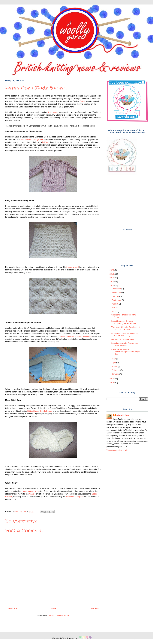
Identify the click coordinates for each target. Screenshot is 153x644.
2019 (112, 274)
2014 (112, 383)
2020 (112, 270)
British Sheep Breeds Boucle (40, 411)
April (114, 363)
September (117, 300)
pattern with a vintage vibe (32, 140)
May (114, 359)
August (115, 304)
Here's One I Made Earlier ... (124, 339)
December (117, 289)
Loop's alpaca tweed (30, 491)
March (115, 366)
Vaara (32, 494)
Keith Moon (53, 112)
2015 (112, 379)
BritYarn (46, 142)
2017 (112, 281)
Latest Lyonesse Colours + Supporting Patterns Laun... (124, 322)
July (114, 308)
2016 (112, 285)
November (117, 292)
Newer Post (13, 608)
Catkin (82, 101)
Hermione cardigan (74, 497)
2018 (112, 278)
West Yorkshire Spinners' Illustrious (76, 336)
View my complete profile (117, 450)
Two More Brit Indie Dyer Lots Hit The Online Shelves (126, 328)
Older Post (94, 608)
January (116, 374)
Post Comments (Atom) (59, 615)
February (116, 370)
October (116, 296)
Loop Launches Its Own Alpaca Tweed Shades (125, 344)
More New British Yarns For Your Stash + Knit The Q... (125, 334)
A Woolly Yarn (123, 415)
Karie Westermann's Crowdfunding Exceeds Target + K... (125, 352)
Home (54, 608)
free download (73, 267)
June (114, 311)
